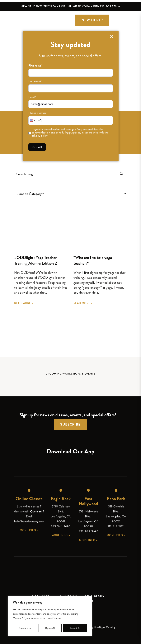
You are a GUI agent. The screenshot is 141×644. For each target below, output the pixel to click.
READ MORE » (24, 303)
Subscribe (70, 424)
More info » (29, 530)
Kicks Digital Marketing (105, 627)
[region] (50, 616)
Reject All (50, 628)
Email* (32, 97)
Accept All (75, 628)
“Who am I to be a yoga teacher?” (93, 260)
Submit (37, 147)
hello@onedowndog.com (29, 521)
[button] (32, 120)
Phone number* (38, 113)
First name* (35, 66)
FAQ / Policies (94, 596)
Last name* (35, 81)
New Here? (92, 20)
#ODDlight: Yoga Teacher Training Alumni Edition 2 (35, 260)
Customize (25, 628)
